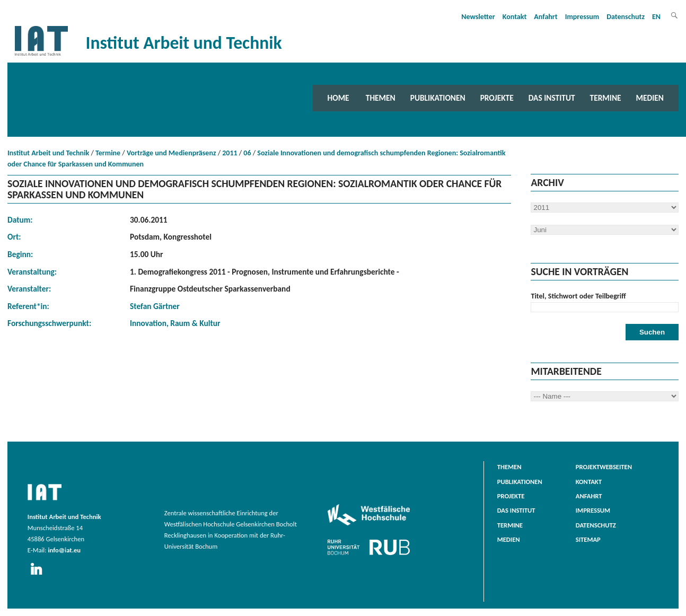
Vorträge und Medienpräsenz (171, 153)
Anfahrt (546, 17)
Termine (606, 98)
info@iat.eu (64, 550)
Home (338, 98)
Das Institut (552, 98)
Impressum (582, 17)
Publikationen (438, 98)
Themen (381, 98)
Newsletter (478, 17)
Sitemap (588, 539)
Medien (650, 98)
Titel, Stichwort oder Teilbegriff (578, 296)
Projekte (497, 98)
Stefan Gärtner (155, 306)
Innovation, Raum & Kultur (175, 323)
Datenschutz (626, 17)
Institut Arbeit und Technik (48, 153)
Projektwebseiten (604, 467)
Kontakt (514, 17)
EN (656, 17)
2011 (230, 153)
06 (247, 153)
